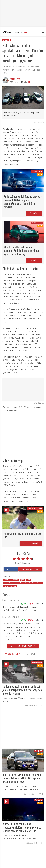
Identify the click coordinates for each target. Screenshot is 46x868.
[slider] (23, 558)
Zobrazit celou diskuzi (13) (23, 646)
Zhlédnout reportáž (31, 543)
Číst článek (34, 213)
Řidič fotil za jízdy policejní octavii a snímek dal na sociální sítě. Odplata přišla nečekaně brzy (22, 778)
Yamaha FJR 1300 (10, 586)
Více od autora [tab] (33, 654)
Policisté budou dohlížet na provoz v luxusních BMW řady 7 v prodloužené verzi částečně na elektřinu (23, 202)
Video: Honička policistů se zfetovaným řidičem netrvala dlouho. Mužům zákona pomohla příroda (22, 827)
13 (29, 82)
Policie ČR (7, 580)
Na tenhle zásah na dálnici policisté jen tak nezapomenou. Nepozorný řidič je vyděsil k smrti (22, 690)
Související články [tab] (13, 654)
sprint (22, 580)
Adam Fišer (15, 79)
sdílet (11, 569)
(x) (24, 603)
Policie (16, 580)
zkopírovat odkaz (30, 569)
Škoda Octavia (37, 583)
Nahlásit (39, 603)
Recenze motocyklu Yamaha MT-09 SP (22, 535)
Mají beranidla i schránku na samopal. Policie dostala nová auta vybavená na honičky (22, 250)
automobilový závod (11, 583)
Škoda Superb (25, 583)
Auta (28, 580)
